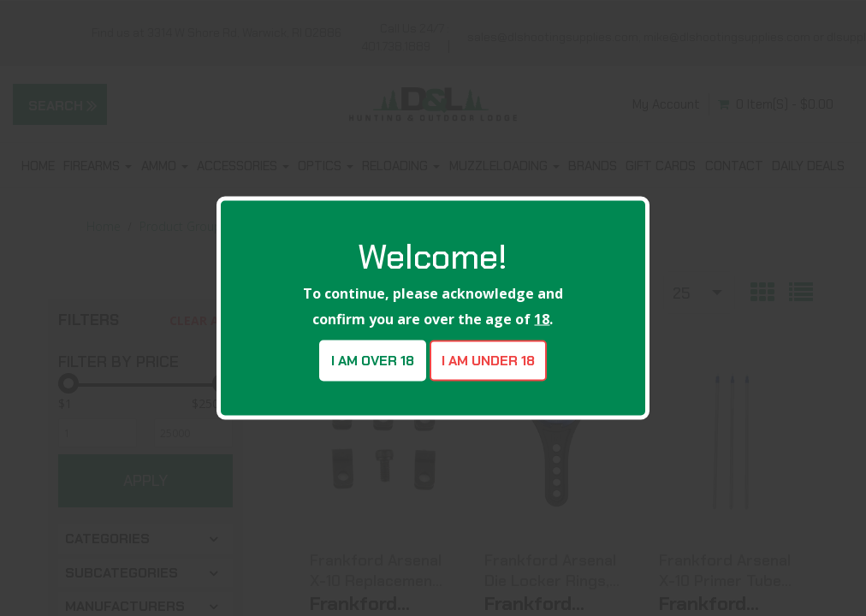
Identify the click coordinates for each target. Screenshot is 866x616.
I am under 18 (488, 361)
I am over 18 (373, 361)
